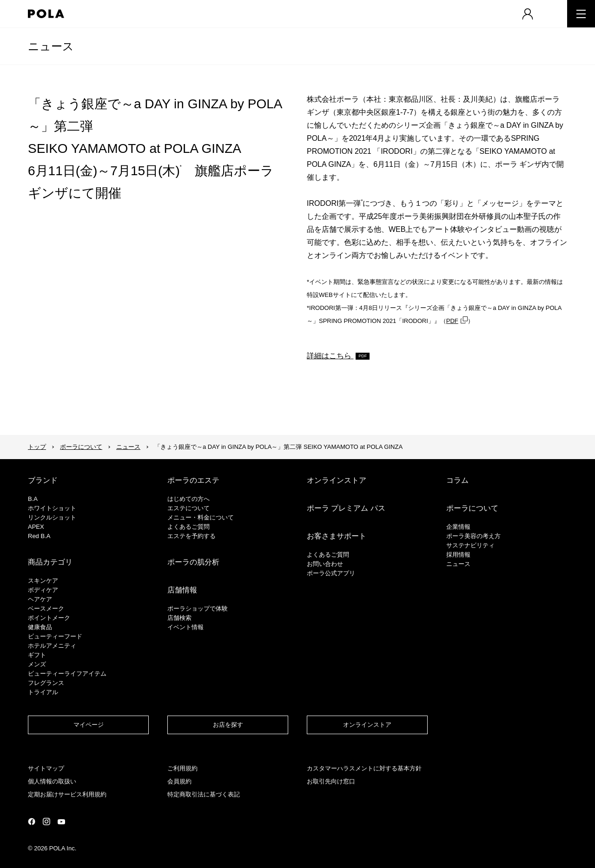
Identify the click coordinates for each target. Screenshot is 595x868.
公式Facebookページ (32, 822)
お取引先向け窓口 (331, 781)
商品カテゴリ (50, 562)
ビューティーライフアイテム (67, 674)
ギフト (37, 655)
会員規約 (179, 781)
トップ (37, 447)
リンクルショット (52, 517)
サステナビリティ (470, 545)
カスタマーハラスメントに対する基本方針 (364, 768)
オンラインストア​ (367, 725)
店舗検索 (179, 618)
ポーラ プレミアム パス (346, 508)
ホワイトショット (52, 508)
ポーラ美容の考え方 (473, 536)
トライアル (43, 692)
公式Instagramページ (46, 822)
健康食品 (40, 627)
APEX (36, 527)
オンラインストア (337, 480)
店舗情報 (182, 590)
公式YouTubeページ (61, 822)
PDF (452, 321)
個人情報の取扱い (52, 781)
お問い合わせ (325, 564)
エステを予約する (192, 536)
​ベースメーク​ (46, 608)
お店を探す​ (228, 725)
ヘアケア (40, 599)
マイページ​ (89, 725)
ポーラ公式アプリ (331, 573)
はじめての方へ (188, 499)
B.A (33, 499)
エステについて (188, 508)
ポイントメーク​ (49, 618)
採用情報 (458, 555)
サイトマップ (46, 768)
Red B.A (39, 536)
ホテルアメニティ (52, 646)
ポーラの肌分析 (193, 562)
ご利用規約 (182, 768)
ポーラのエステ (193, 480)
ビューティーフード (55, 636)
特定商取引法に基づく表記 (204, 794)
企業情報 (458, 527)
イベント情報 (185, 627)
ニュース (51, 46)
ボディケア (43, 590)
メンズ (37, 664)
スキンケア (43, 581)
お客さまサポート (337, 536)
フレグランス (46, 683)
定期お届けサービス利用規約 (67, 794)
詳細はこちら (330, 356)
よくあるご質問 (188, 527)
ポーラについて (81, 447)
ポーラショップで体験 (198, 608)
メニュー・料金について (201, 517)
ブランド (43, 480)
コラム (457, 480)
